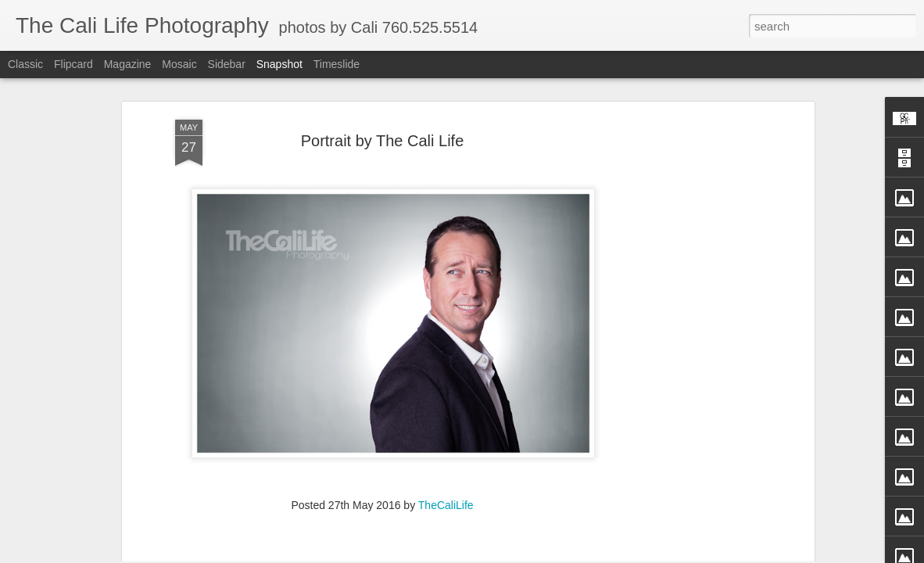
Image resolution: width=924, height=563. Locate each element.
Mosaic (179, 64)
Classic (25, 64)
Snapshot (279, 64)
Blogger (532, 554)
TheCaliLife (446, 388)
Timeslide (337, 64)
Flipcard (73, 64)
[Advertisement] (675, 249)
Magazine (128, 64)
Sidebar (227, 64)
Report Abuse (577, 554)
